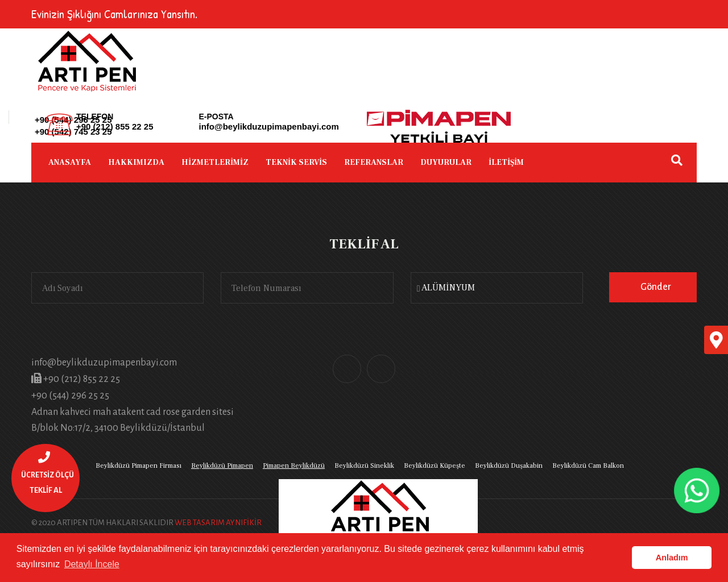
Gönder (656, 287)
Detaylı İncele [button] (92, 564)
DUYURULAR (446, 163)
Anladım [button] (672, 558)
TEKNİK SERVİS (296, 163)
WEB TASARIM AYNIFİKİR (218, 523)
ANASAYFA (70, 163)
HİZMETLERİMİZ (215, 163)
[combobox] (497, 288)
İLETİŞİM (506, 163)
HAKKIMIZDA (136, 163)
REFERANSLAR (374, 163)
